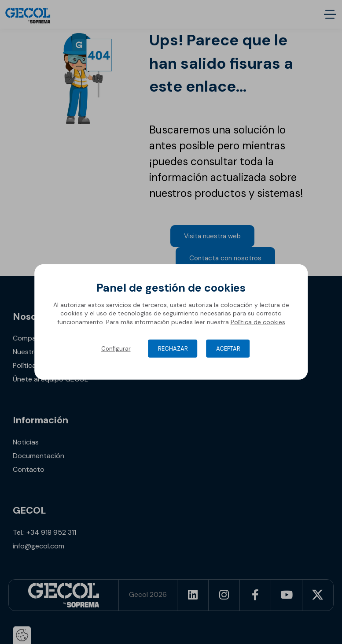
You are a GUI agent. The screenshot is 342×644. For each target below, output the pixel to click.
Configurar (116, 349)
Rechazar (173, 349)
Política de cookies (258, 322)
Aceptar (228, 349)
